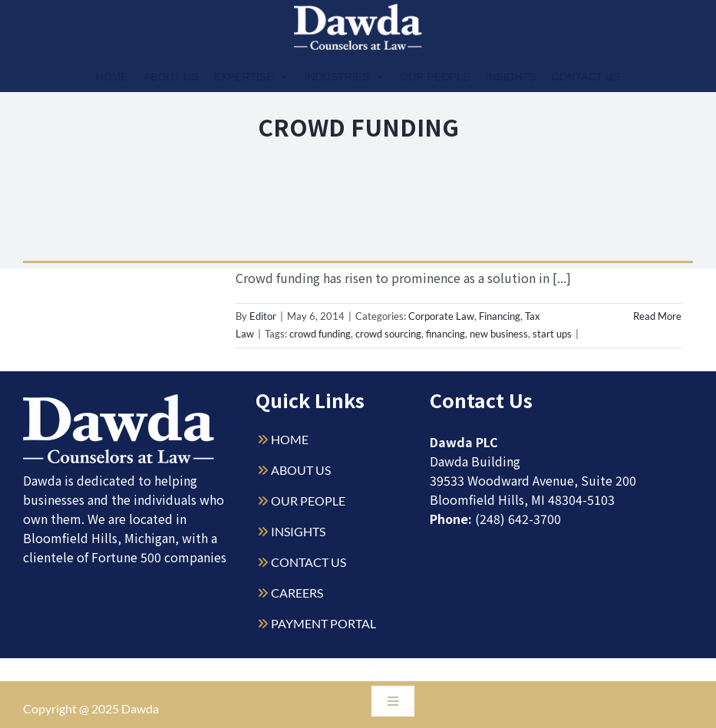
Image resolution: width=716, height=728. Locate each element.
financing (445, 334)
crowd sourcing (388, 334)
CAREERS (297, 593)
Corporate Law (441, 316)
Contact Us (586, 77)
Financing (500, 316)
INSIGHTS (298, 531)
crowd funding (320, 334)
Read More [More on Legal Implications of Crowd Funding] (657, 316)
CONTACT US (309, 562)
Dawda (140, 708)
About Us (171, 77)
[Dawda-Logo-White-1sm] (119, 400)
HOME (290, 439)
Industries (344, 77)
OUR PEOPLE (308, 501)
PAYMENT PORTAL (323, 623)
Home (112, 77)
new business (499, 334)
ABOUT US (301, 470)
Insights (510, 77)
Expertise (251, 77)
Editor (263, 316)
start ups (552, 334)
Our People (435, 77)
